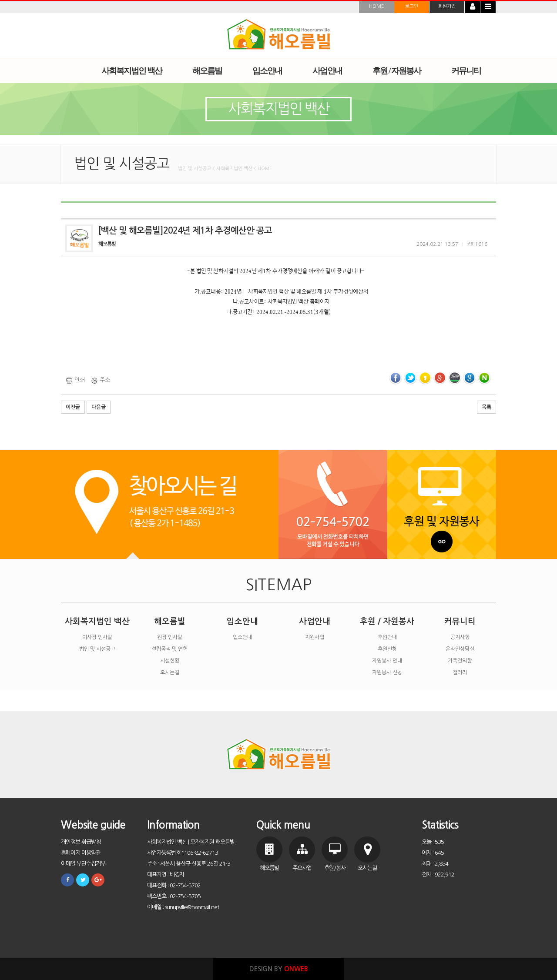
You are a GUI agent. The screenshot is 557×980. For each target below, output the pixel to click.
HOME (376, 6)
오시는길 (170, 672)
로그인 (412, 6)
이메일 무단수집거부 (83, 864)
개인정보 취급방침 (81, 842)
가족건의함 (460, 661)
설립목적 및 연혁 (169, 649)
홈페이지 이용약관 (81, 853)
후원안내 (387, 637)
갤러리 (460, 672)
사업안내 (315, 621)
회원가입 (447, 6)
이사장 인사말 (97, 637)
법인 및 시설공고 (97, 649)
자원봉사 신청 (387, 672)
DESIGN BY (279, 969)
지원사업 (315, 637)
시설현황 (170, 661)
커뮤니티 (460, 621)
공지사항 (460, 637)
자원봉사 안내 (387, 661)
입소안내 (242, 621)
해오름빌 (170, 621)
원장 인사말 (170, 637)
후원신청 (387, 649)
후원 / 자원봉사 (387, 621)
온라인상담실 (460, 649)
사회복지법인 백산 (97, 621)
